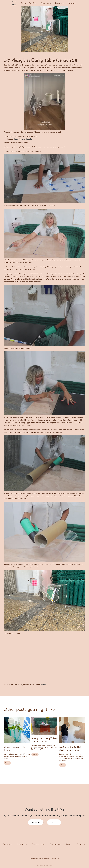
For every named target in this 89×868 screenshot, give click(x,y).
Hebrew (14, 5)
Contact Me (36, 822)
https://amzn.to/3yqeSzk (23, 139)
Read (7, 763)
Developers (46, 3)
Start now (54, 822)
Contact (72, 3)
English (14, 1)
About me (59, 3)
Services (33, 3)
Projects (22, 3)
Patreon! (43, 685)
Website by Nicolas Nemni (44, 865)
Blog (69, 844)
